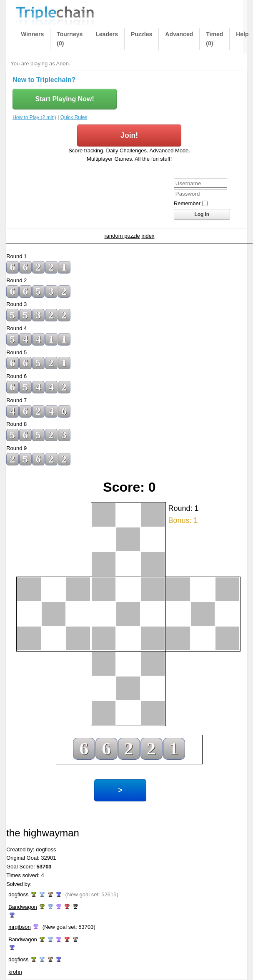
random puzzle (122, 236)
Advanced (179, 34)
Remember (187, 203)
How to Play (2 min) (34, 117)
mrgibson (19, 927)
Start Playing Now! (64, 99)
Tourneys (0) (70, 39)
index (148, 236)
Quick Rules (74, 117)
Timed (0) (214, 39)
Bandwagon (23, 907)
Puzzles (142, 34)
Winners (32, 34)
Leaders (107, 34)
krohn (15, 972)
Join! (129, 135)
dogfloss (18, 894)
